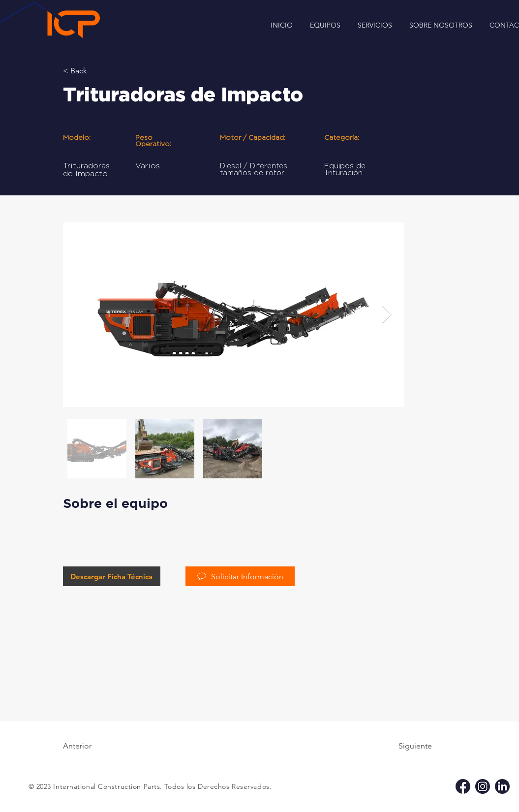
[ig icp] (483, 786)
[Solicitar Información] (240, 576)
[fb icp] (463, 786)
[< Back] (95, 71)
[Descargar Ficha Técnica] (112, 576)
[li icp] (502, 786)
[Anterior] (95, 746)
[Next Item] (387, 315)
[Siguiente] (407, 746)
